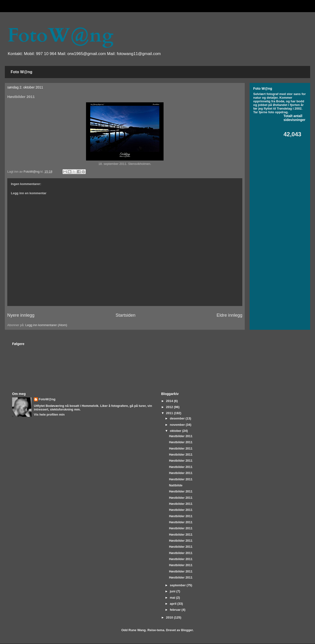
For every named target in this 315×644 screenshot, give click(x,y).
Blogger (187, 630)
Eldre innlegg (229, 315)
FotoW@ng (60, 35)
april (174, 604)
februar (176, 610)
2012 (170, 407)
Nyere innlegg (21, 315)
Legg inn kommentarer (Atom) (46, 325)
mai (173, 598)
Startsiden (126, 315)
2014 (170, 401)
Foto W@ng (21, 72)
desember (178, 418)
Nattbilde (176, 485)
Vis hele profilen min (49, 415)
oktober (176, 431)
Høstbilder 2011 (181, 436)
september (178, 585)
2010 (170, 617)
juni (173, 591)
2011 (170, 413)
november (178, 425)
